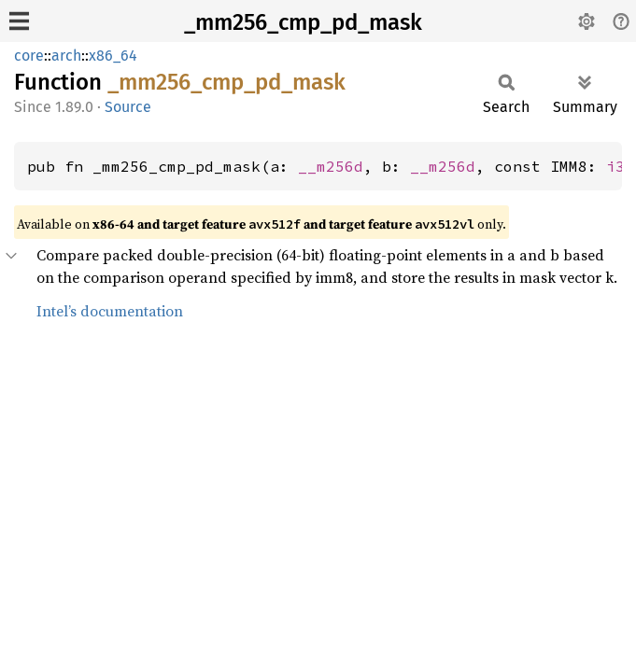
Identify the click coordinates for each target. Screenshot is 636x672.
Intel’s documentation (110, 311)
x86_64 (113, 56)
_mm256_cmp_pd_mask (303, 22)
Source (128, 107)
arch (66, 56)
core (29, 56)
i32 (620, 166)
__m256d (331, 166)
